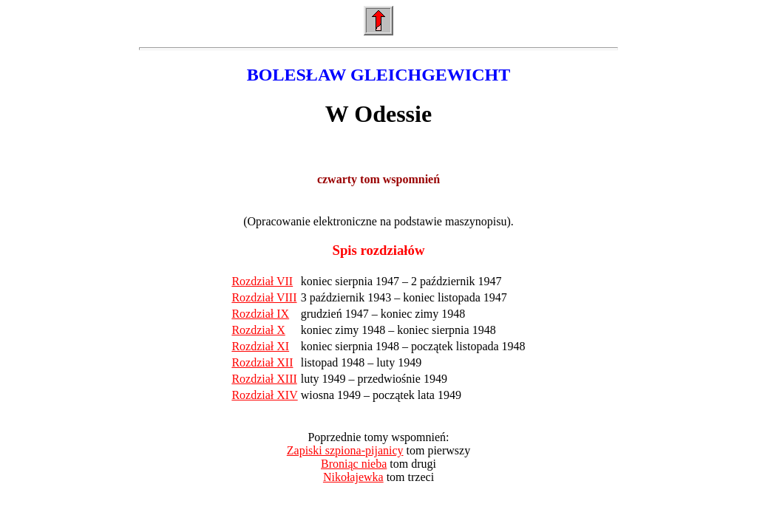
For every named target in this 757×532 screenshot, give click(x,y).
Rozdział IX (260, 314)
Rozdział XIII (264, 379)
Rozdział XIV (264, 395)
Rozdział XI (260, 346)
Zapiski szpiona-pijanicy (345, 450)
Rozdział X (258, 330)
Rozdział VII (262, 281)
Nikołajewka (353, 477)
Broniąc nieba (354, 464)
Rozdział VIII (264, 297)
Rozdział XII (262, 362)
